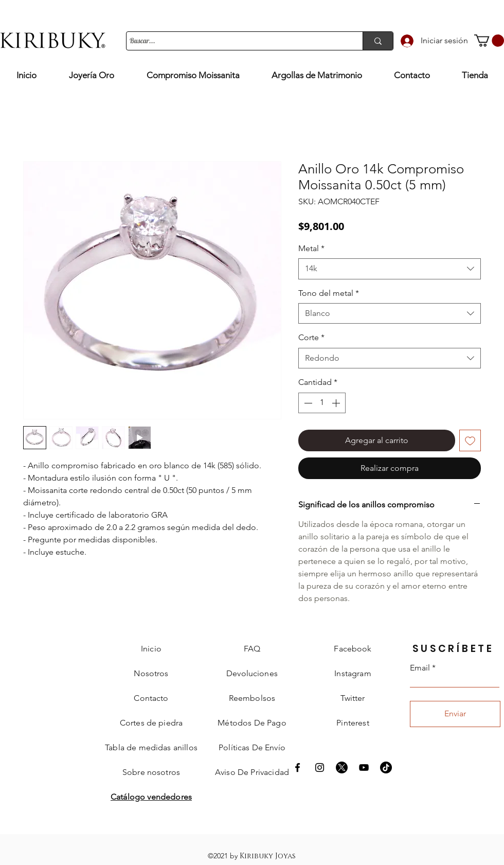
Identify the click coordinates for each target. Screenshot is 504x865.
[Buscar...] (235, 41)
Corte (311, 337)
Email (420, 668)
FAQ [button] (252, 649)
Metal (311, 248)
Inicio (151, 649)
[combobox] (390, 269)
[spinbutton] (322, 403)
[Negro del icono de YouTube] (364, 767)
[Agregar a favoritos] (470, 440)
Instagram (353, 673)
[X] (342, 767)
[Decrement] (307, 403)
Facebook (353, 649)
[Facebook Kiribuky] (298, 767)
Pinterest (353, 723)
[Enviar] (455, 714)
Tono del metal (329, 293)
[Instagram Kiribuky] (320, 767)
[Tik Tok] (386, 767)
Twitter (353, 698)
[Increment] (337, 403)
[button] (489, 41)
